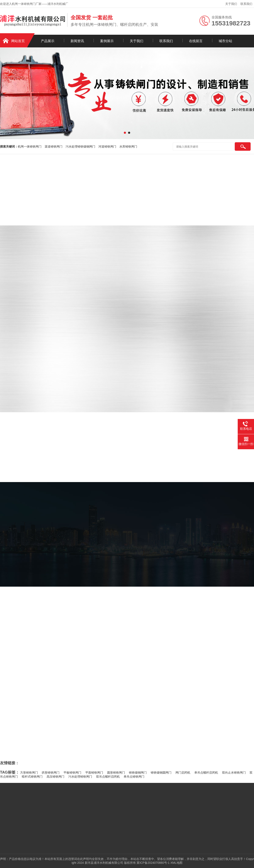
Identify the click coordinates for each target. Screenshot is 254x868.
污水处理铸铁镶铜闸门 (80, 147)
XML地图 (176, 863)
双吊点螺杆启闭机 (108, 777)
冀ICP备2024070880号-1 (153, 863)
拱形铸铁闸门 (51, 773)
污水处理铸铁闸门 (80, 777)
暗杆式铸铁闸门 (32, 777)
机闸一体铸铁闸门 (30, 147)
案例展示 (107, 41)
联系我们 (246, 4)
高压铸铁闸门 (55, 777)
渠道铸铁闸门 (54, 147)
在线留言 (196, 41)
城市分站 (225, 41)
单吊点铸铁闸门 (134, 777)
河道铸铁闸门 (107, 147)
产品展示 (48, 41)
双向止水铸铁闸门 (234, 773)
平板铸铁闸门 (72, 773)
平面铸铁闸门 (94, 773)
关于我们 (231, 4)
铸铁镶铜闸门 (138, 773)
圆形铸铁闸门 (116, 773)
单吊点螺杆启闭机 (206, 773)
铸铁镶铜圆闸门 (161, 773)
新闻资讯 (77, 41)
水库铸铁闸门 (128, 147)
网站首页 (18, 41)
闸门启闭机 (183, 773)
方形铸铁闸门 (29, 773)
